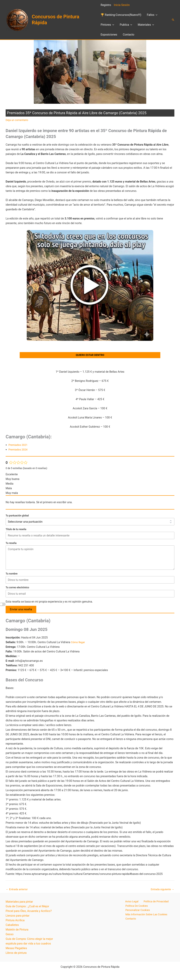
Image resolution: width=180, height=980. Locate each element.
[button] (156, 15)
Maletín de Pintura (17, 931)
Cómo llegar (78, 643)
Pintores (107, 25)
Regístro (106, 5)
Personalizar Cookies (137, 912)
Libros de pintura (16, 954)
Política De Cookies (136, 908)
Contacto (128, 35)
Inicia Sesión (122, 5)
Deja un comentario (18, 120)
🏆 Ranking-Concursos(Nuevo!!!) (121, 15)
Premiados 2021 (19, 446)
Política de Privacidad (153, 903)
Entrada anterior (18, 890)
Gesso (10, 936)
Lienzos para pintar (18, 917)
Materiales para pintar (19, 903)
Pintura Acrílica (15, 922)
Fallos (152, 15)
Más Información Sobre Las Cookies (147, 917)
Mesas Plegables (16, 950)
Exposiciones (109, 35)
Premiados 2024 (19, 450)
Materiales (146, 25)
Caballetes (12, 926)
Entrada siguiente (162, 890)
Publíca (126, 25)
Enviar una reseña (21, 610)
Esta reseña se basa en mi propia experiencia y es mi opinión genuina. (49, 602)
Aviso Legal (130, 903)
